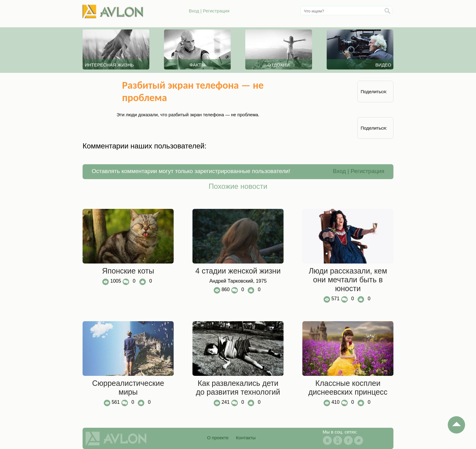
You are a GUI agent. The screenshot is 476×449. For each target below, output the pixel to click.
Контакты (246, 438)
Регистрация (216, 11)
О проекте (218, 438)
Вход (194, 11)
